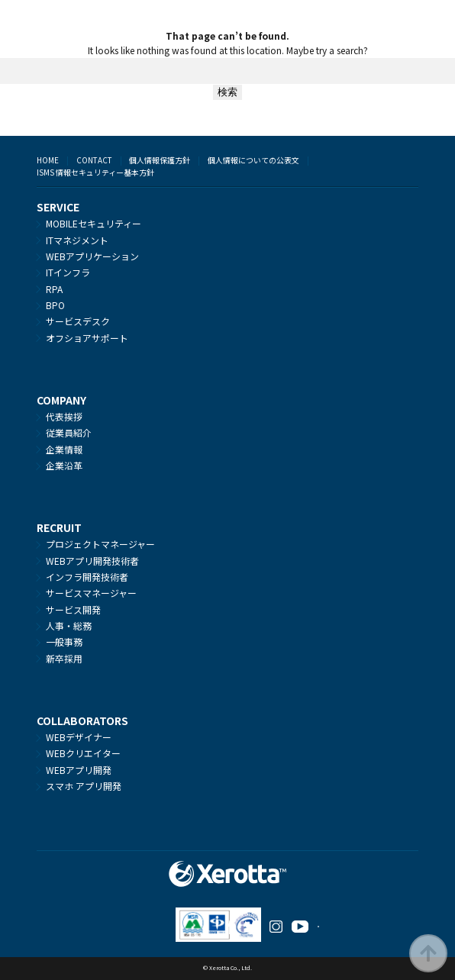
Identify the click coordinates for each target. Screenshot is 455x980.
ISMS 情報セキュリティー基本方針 (95, 172)
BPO (55, 305)
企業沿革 (64, 465)
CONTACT (94, 160)
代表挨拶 (64, 416)
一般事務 (64, 642)
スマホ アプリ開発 (84, 786)
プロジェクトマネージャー (100, 544)
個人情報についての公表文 (253, 160)
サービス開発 (73, 609)
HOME (48, 160)
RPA (54, 289)
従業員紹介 (69, 432)
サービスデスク (78, 321)
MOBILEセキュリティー (94, 223)
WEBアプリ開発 (79, 770)
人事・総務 (69, 625)
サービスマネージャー (91, 593)
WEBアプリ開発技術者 (92, 561)
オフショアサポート (87, 338)
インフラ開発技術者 (87, 577)
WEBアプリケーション (92, 256)
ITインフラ (68, 272)
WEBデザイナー (79, 737)
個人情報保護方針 (160, 160)
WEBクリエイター (83, 753)
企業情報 (64, 449)
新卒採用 (64, 658)
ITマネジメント (77, 240)
